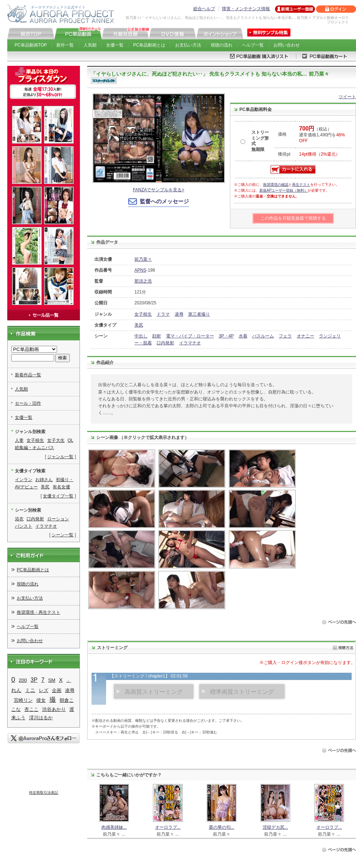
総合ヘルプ (204, 9)
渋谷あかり (54, 709)
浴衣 (19, 519)
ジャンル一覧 (60, 457)
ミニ (30, 690)
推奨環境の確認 (276, 185)
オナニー (306, 336)
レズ (44, 690)
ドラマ (163, 314)
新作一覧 (65, 45)
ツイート (347, 97)
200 (23, 680)
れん (16, 690)
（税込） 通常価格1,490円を (322, 135)
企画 (57, 690)
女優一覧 (115, 45)
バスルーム (263, 336)
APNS (140, 270)
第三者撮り (199, 314)
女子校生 (143, 314)
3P (34, 680)
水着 (243, 336)
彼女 (41, 700)
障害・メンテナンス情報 (246, 9)
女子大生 (56, 440)
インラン (24, 480)
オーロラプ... (168, 827)
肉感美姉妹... (114, 827)
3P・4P (226, 336)
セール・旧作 (28, 403)
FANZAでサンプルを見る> (159, 190)
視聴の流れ (222, 45)
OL (70, 440)
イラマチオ (190, 343)
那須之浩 (143, 281)
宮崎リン (23, 700)
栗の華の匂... (222, 827)
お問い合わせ (287, 45)
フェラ (285, 336)
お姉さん (44, 480)
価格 (282, 134)
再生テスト (301, 185)
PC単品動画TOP (31, 45)
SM (52, 680)
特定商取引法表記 (44, 793)
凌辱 (179, 314)
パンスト (24, 526)
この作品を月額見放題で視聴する (293, 218)
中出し (141, 336)
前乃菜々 (143, 259)
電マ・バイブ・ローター (190, 336)
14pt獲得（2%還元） (319, 154)
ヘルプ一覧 (253, 45)
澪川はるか (41, 718)
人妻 (19, 440)
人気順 (90, 45)
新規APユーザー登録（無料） (284, 190)
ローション (58, 519)
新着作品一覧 (28, 375)
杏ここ (31, 709)
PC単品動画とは (149, 45)
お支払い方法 (188, 45)
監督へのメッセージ (164, 201)
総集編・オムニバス (35, 448)
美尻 (139, 325)
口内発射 (165, 343)
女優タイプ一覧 (58, 496)
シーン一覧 (62, 535)
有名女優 (61, 487)
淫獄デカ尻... (275, 827)
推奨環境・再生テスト (39, 612)
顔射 (157, 336)
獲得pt (284, 154)
